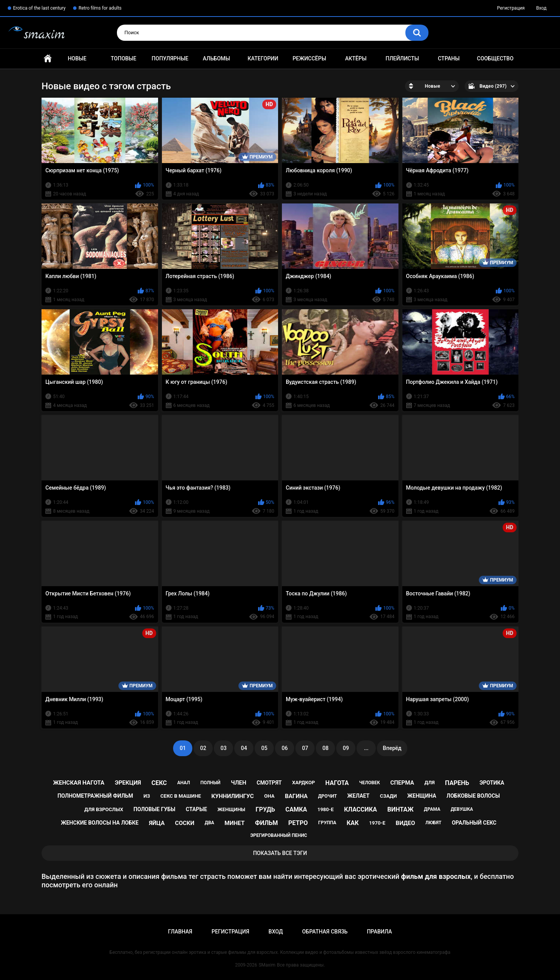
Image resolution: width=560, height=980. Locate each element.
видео (405, 823)
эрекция (128, 783)
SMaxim (267, 965)
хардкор (303, 782)
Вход (541, 8)
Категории (263, 58)
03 (223, 748)
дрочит (327, 796)
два (209, 823)
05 (264, 748)
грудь (265, 809)
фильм (267, 823)
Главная (48, 59)
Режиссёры (309, 58)
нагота (337, 783)
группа (327, 823)
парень (457, 783)
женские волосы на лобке (100, 823)
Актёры (356, 58)
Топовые (123, 58)
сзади (388, 796)
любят (433, 823)
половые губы (154, 809)
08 (325, 748)
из (147, 796)
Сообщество (495, 58)
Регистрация (511, 8)
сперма (402, 783)
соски (185, 823)
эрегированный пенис (279, 835)
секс (159, 783)
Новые (77, 58)
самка (296, 809)
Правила (379, 932)
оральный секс (474, 823)
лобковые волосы (473, 796)
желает (358, 796)
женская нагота (79, 783)
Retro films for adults (100, 8)
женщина (422, 796)
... (366, 748)
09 (346, 748)
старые (196, 809)
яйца (157, 823)
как (352, 823)
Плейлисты (402, 58)
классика (360, 809)
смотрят (269, 783)
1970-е (377, 823)
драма (432, 809)
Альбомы (216, 58)
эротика (492, 783)
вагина (296, 796)
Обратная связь (325, 932)
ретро (298, 823)
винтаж (400, 809)
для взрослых (104, 809)
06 (285, 748)
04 (244, 748)
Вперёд (392, 748)
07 (305, 748)
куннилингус (233, 796)
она (269, 796)
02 (203, 748)
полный (210, 783)
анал (184, 783)
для (429, 782)
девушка (462, 809)
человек (370, 783)
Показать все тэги (280, 853)
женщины (231, 809)
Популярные (170, 58)
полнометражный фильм (95, 796)
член (238, 783)
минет (235, 823)
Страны (449, 58)
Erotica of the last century (39, 8)
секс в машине (181, 796)
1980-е (325, 809)
